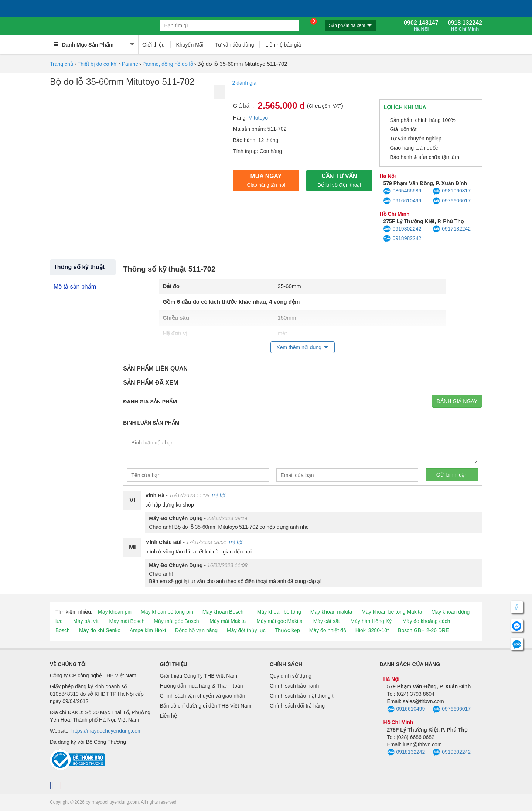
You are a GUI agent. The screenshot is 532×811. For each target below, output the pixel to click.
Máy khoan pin (115, 612)
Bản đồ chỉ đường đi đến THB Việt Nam (206, 706)
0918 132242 (465, 26)
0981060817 (452, 191)
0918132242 (406, 752)
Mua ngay (266, 180)
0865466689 (402, 191)
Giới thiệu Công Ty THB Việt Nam (199, 676)
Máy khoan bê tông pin (167, 612)
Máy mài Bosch (127, 621)
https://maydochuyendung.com (107, 731)
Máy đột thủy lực (246, 630)
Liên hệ (168, 716)
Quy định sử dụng (291, 676)
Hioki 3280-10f (372, 630)
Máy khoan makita (331, 612)
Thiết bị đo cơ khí (98, 64)
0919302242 (402, 229)
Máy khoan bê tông (279, 612)
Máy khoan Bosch (223, 612)
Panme (130, 64)
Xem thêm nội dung (299, 347)
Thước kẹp (287, 630)
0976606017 (452, 201)
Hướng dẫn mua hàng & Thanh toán (202, 686)
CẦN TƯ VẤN (339, 180)
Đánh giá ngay (457, 401)
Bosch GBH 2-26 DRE (424, 630)
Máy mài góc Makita (279, 621)
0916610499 (402, 201)
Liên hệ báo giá (283, 45)
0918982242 (402, 239)
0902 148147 (421, 26)
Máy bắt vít (86, 621)
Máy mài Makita (228, 621)
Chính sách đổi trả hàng (297, 706)
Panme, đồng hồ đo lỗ (168, 64)
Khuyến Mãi (190, 45)
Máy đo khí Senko (100, 630)
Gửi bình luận (452, 475)
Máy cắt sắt (327, 621)
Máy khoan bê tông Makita (392, 612)
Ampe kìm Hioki (148, 630)
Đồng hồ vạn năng (196, 630)
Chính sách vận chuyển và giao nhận (203, 696)
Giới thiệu (154, 45)
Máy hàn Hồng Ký (371, 621)
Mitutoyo (258, 118)
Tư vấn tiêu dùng (235, 45)
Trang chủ (62, 64)
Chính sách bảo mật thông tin (303, 696)
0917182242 (452, 229)
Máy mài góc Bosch (176, 621)
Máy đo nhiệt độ (328, 630)
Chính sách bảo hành (294, 686)
